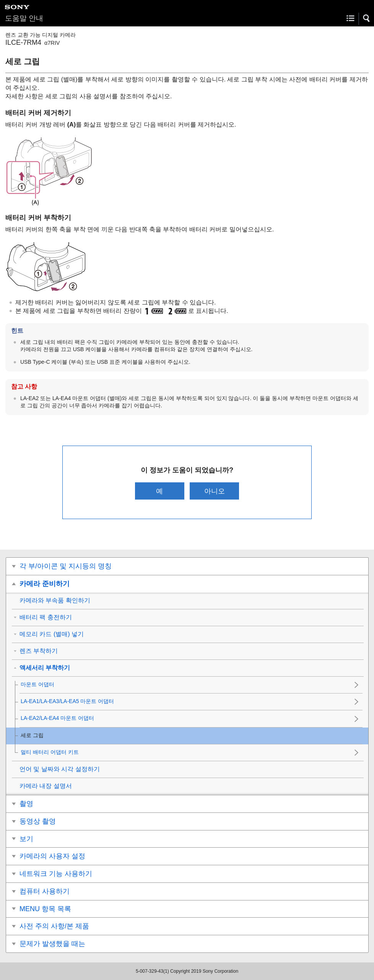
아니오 (215, 491)
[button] (367, 18)
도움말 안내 (24, 18)
